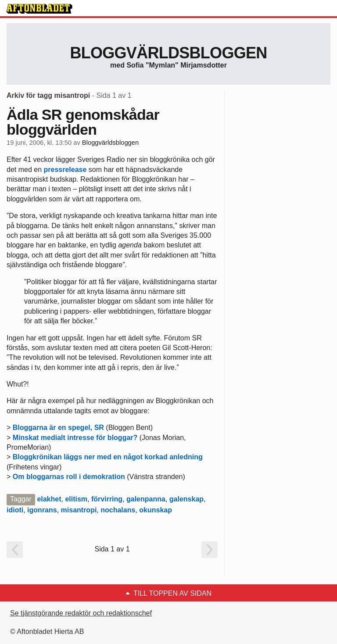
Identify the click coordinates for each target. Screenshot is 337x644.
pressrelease (65, 170)
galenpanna (146, 499)
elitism (76, 499)
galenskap (186, 499)
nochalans (118, 510)
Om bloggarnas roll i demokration (69, 477)
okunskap (156, 510)
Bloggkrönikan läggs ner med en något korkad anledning (108, 457)
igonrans (42, 510)
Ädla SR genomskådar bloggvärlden (83, 122)
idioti (15, 510)
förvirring (107, 499)
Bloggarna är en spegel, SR (58, 428)
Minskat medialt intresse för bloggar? (75, 438)
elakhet (49, 499)
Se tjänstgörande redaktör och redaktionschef (81, 613)
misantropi (79, 510)
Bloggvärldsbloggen (168, 53)
